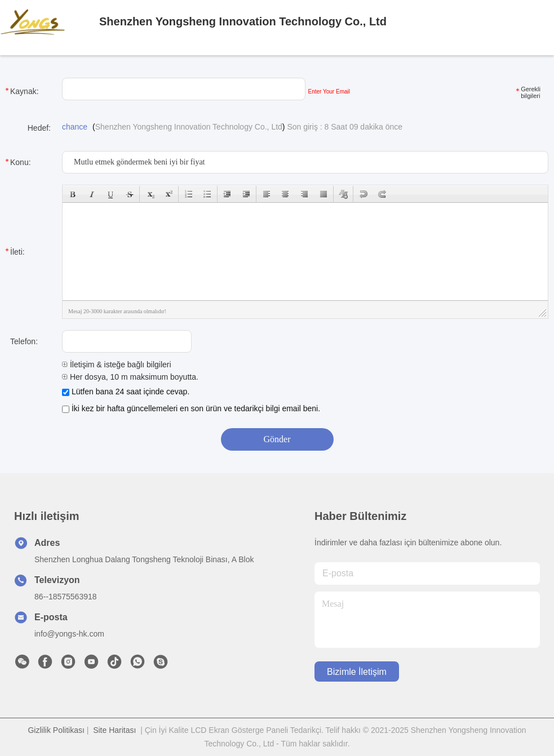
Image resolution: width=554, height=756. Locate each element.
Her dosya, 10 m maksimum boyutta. (130, 377)
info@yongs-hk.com (69, 634)
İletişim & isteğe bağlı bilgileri (117, 364)
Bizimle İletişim (357, 672)
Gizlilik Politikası (56, 730)
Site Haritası (114, 730)
